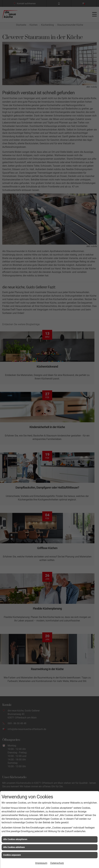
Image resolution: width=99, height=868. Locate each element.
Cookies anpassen (12, 855)
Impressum (41, 863)
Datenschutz (57, 863)
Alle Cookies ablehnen (14, 847)
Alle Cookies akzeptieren (15, 839)
